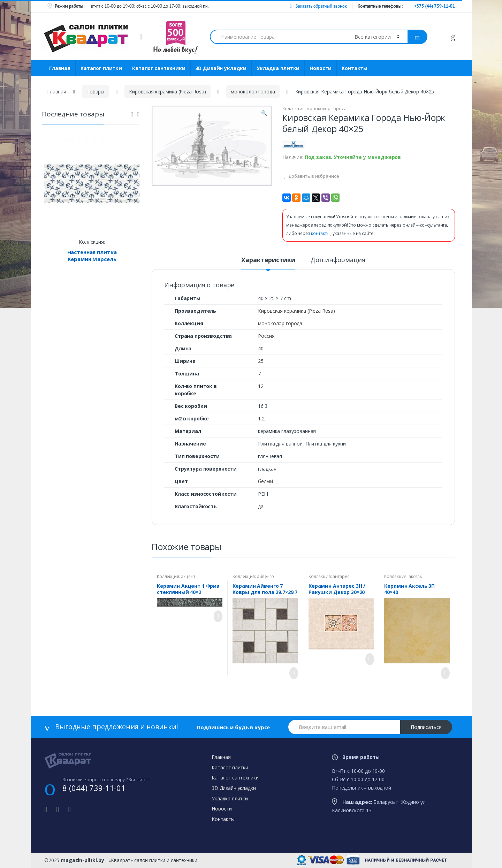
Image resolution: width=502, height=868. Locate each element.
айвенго (265, 576)
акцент (188, 576)
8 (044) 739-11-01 (94, 788)
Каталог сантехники (159, 68)
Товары (95, 92)
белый (265, 481)
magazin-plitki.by (82, 860)
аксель (415, 576)
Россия (266, 336)
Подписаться (426, 727)
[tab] (268, 263)
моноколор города (253, 92)
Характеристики (268, 260)
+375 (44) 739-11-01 (435, 6)
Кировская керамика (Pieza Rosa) (168, 92)
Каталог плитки (101, 68)
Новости (321, 68)
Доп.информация (338, 260)
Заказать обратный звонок (318, 6)
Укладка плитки (278, 68)
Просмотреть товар (216, 616)
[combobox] (278, 37)
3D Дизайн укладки (221, 68)
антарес (341, 576)
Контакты (355, 68)
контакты (321, 233)
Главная (60, 68)
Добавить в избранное (313, 176)
